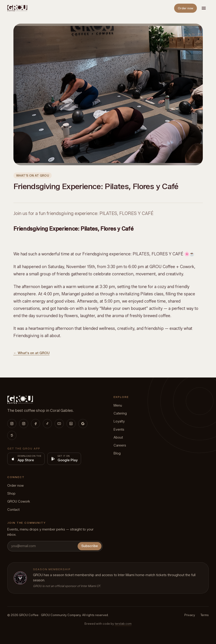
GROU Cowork (19, 501)
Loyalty (119, 421)
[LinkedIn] (71, 424)
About (118, 437)
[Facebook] (36, 424)
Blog (117, 453)
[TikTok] (47, 424)
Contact (13, 510)
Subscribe (90, 546)
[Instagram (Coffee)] (12, 424)
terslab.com (123, 624)
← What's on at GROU (32, 353)
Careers (120, 445)
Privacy (190, 615)
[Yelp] (12, 435)
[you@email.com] (42, 546)
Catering (120, 413)
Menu (118, 405)
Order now (186, 8)
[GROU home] (17, 8)
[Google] (83, 424)
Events (119, 429)
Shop (11, 493)
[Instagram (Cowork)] (24, 424)
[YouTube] (59, 424)
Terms (205, 615)
